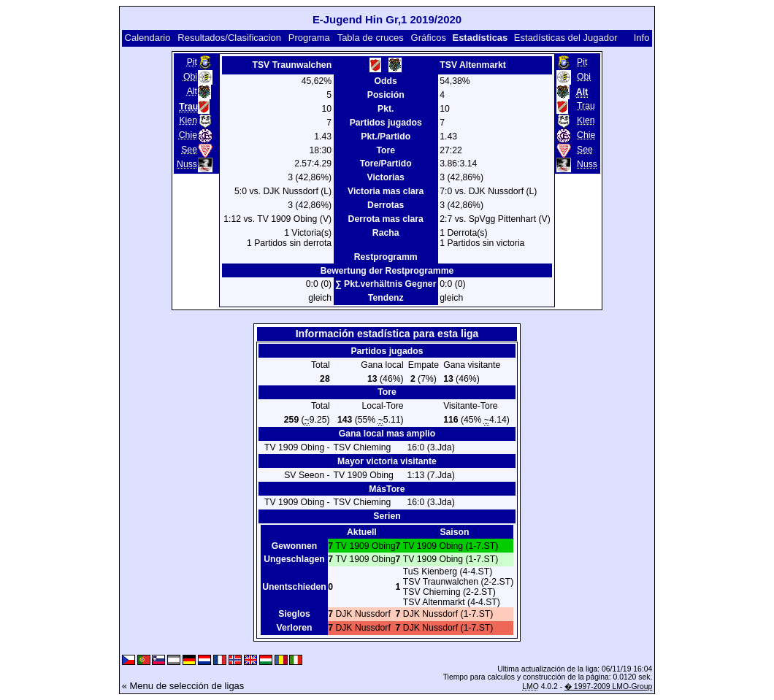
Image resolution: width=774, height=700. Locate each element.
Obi (190, 77)
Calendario (148, 38)
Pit (192, 62)
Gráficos (429, 38)
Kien (188, 120)
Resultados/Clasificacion (229, 38)
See (189, 150)
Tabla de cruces (371, 38)
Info (642, 38)
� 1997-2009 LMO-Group (608, 686)
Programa (309, 38)
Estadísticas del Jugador (566, 38)
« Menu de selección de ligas (183, 686)
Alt (192, 91)
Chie (188, 135)
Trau (586, 106)
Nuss (187, 164)
